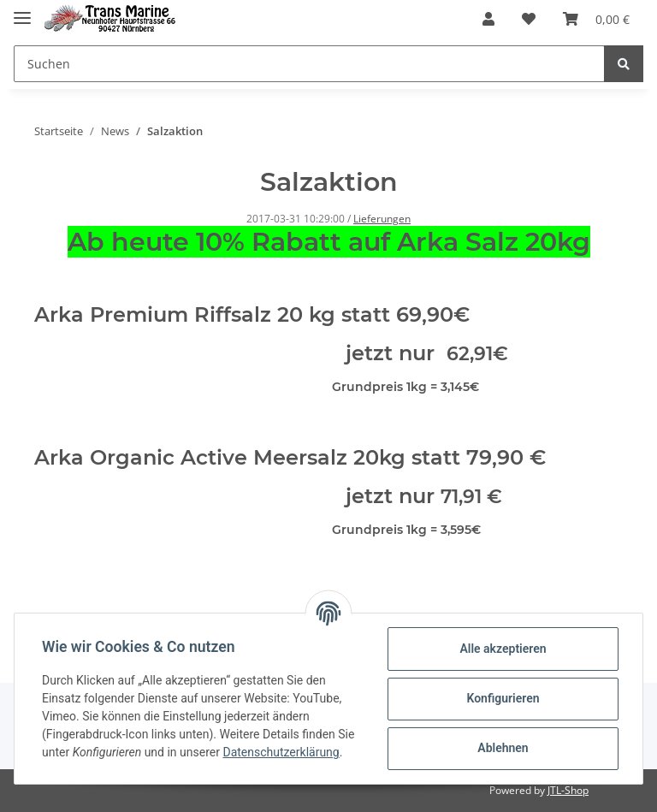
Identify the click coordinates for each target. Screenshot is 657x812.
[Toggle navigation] (22, 11)
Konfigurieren (503, 698)
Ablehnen (503, 748)
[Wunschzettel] (529, 19)
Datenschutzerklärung (281, 752)
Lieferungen (382, 219)
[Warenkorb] (596, 19)
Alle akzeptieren (503, 649)
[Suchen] (309, 64)
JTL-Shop (568, 790)
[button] (488, 19)
